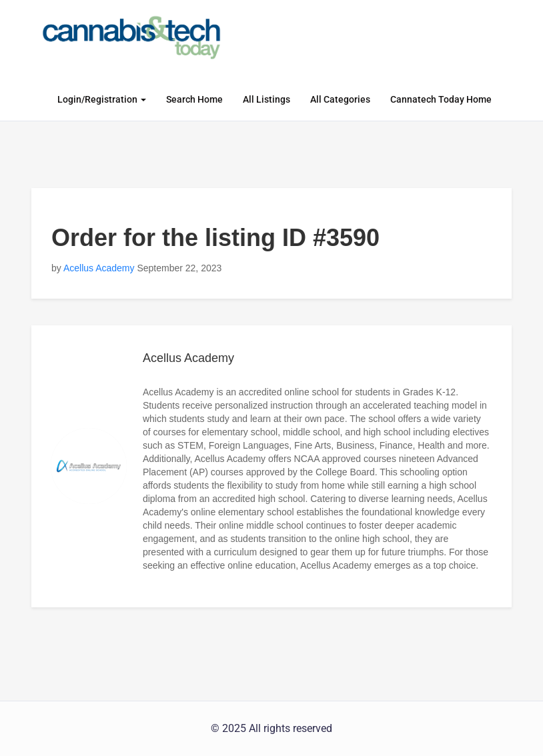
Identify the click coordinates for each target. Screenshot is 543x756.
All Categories (340, 99)
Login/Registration (102, 99)
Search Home (194, 99)
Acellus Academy (99, 268)
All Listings (266, 99)
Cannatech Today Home (441, 99)
